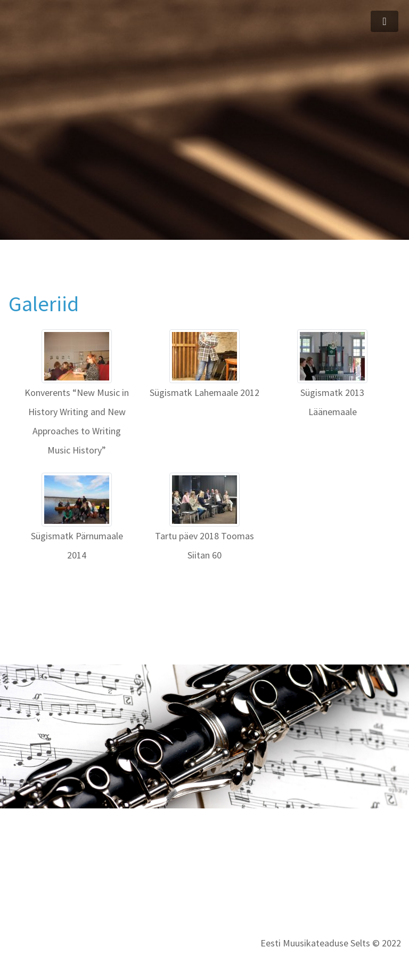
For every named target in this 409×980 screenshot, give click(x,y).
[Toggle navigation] (385, 21)
